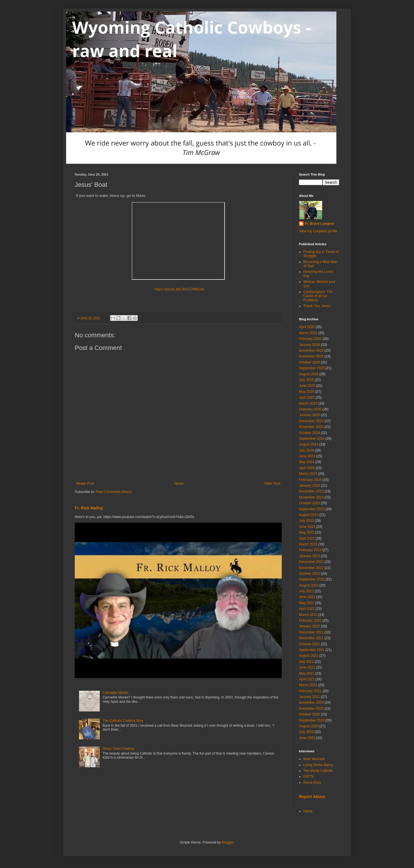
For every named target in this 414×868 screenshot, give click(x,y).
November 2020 (311, 709)
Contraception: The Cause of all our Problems (318, 296)
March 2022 (308, 615)
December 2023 (311, 491)
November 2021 (311, 638)
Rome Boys (312, 783)
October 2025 (309, 362)
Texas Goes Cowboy (118, 749)
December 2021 (311, 632)
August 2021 (309, 656)
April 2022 (307, 609)
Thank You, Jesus (317, 306)
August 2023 (309, 515)
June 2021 (307, 667)
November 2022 (311, 568)
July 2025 (306, 380)
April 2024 (307, 468)
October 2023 (309, 503)
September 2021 (312, 650)
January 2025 (309, 415)
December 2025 (311, 351)
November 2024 (311, 427)
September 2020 (312, 720)
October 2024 (309, 433)
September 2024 (312, 439)
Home (179, 484)
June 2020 (307, 738)
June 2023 (307, 527)
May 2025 (307, 392)
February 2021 (310, 691)
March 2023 (308, 544)
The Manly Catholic (318, 771)
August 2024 (309, 444)
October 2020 (309, 714)
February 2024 (310, 480)
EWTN (308, 776)
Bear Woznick (314, 759)
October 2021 (309, 644)
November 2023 (311, 497)
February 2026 (310, 339)
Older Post (272, 484)
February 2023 (310, 550)
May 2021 (307, 673)
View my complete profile (318, 231)
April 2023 (307, 538)
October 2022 (309, 574)
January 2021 (309, 697)
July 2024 (306, 450)
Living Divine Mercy (318, 765)
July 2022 (306, 591)
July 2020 (306, 732)
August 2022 (309, 585)
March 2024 (308, 474)
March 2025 (308, 403)
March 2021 (308, 685)
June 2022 (307, 597)
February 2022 (310, 620)
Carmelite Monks (116, 693)
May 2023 (307, 532)
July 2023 (306, 521)
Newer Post (85, 484)
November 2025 (311, 356)
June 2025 (307, 386)
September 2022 (312, 579)
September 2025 (312, 368)
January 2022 (309, 626)
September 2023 (312, 509)
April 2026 (307, 327)
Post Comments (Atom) (114, 492)
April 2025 (307, 397)
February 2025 (310, 409)
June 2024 (307, 456)
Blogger (228, 842)
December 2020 (311, 703)
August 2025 (309, 374)
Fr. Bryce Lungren (320, 224)
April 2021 (307, 679)
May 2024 (307, 462)
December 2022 (311, 562)
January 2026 (309, 345)
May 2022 (307, 603)
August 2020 (309, 726)
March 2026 (308, 333)
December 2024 (311, 421)
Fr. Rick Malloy (89, 508)
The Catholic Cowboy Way (123, 721)
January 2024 (309, 486)
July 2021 (306, 662)
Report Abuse (312, 797)
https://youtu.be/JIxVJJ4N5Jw (178, 289)
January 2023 (309, 556)
